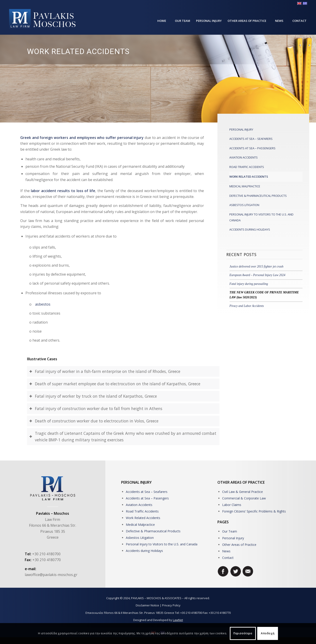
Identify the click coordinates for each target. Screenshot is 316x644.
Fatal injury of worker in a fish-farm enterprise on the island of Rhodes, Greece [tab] (105, 371)
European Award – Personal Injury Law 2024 (257, 275)
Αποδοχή (268, 633)
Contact (228, 558)
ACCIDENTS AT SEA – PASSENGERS (252, 148)
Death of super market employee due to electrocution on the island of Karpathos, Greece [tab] (115, 384)
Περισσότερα (243, 633)
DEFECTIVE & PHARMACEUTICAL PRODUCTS (258, 196)
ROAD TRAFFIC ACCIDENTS (247, 167)
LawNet (178, 620)
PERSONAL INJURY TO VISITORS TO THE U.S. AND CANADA (261, 217)
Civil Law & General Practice (243, 492)
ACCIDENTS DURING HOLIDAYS (250, 229)
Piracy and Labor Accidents (247, 306)
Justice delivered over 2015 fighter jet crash (257, 266)
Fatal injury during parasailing (249, 284)
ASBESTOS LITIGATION (244, 205)
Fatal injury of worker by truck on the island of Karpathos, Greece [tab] (93, 396)
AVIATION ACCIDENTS (244, 157)
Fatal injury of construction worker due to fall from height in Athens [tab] (96, 408)
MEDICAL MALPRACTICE (245, 186)
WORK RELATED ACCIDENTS (249, 177)
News (226, 551)
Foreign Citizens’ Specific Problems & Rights (254, 511)
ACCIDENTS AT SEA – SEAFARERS (251, 139)
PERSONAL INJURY (241, 129)
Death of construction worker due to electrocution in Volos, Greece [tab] (94, 421)
